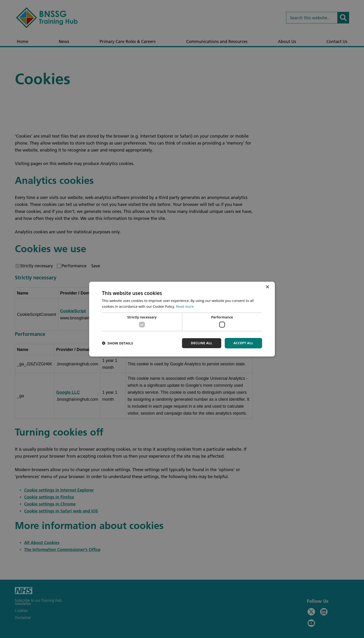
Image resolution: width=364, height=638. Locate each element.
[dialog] (182, 319)
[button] (117, 343)
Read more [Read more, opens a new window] (185, 306)
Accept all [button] (243, 343)
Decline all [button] (201, 343)
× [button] (267, 287)
